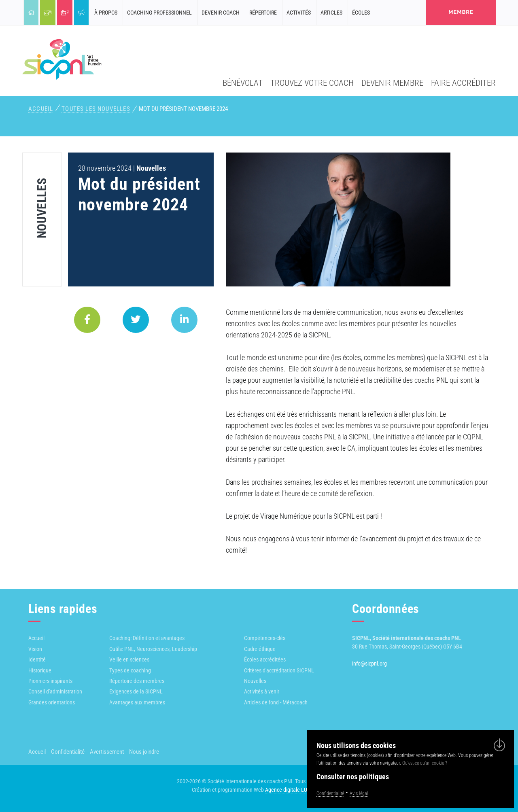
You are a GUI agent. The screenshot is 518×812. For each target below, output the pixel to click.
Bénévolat (243, 83)
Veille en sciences (129, 659)
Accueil (41, 109)
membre (461, 12)
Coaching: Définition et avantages (147, 638)
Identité (37, 659)
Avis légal (359, 793)
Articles (331, 13)
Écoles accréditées (265, 659)
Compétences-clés (265, 638)
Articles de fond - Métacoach (276, 702)
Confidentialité (68, 752)
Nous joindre (144, 752)
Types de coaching (130, 670)
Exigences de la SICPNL (136, 691)
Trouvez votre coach (312, 83)
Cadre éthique (260, 649)
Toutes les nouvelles (96, 109)
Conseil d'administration (55, 691)
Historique (40, 670)
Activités (299, 13)
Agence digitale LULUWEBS (296, 790)
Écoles (361, 13)
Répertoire (263, 13)
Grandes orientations (52, 702)
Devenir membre (392, 83)
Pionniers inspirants (50, 681)
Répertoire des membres (137, 681)
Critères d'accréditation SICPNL (279, 670)
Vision (35, 649)
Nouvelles (255, 681)
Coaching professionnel (159, 13)
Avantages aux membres (137, 702)
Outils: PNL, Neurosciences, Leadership (153, 649)
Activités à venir (262, 691)
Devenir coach (221, 13)
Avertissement (107, 752)
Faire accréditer (463, 83)
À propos (106, 13)
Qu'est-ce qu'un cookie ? (425, 763)
